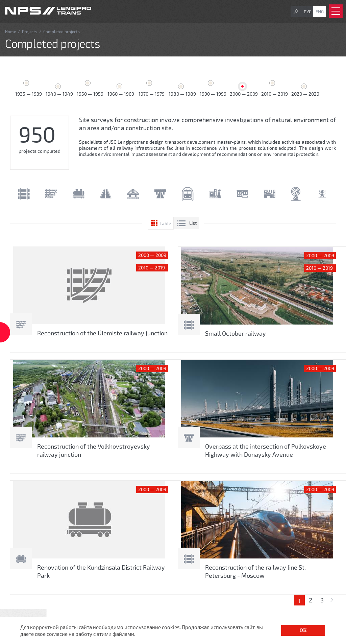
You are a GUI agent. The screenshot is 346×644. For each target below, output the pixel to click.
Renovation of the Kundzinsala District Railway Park (101, 571)
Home (10, 31)
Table (165, 223)
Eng (320, 11)
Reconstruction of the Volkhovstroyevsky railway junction (94, 450)
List (193, 223)
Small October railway (236, 333)
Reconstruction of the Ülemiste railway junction (102, 333)
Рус (307, 11)
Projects (30, 31)
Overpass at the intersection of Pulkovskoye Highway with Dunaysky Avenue (266, 450)
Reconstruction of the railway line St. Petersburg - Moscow (255, 571)
